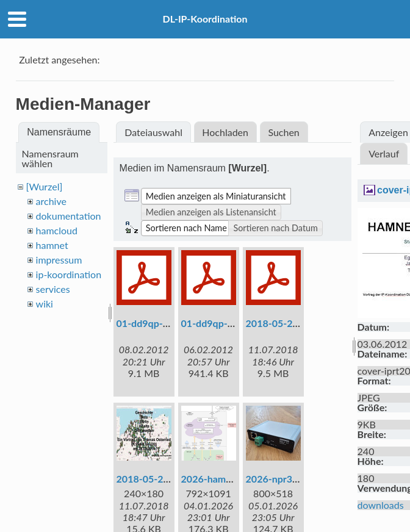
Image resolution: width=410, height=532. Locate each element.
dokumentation (69, 216)
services (53, 289)
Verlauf (384, 153)
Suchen (283, 132)
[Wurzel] (45, 186)
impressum (59, 260)
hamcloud (57, 230)
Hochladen (225, 132)
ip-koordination (69, 274)
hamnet (52, 245)
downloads (381, 505)
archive (51, 201)
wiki (45, 304)
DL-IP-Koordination (205, 19)
